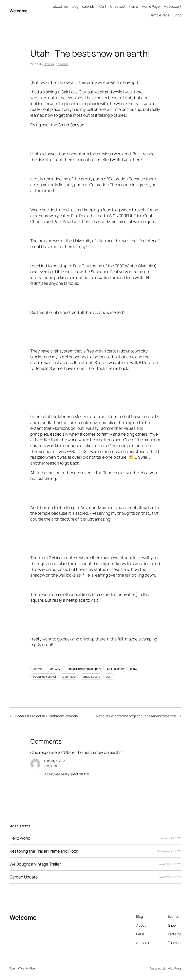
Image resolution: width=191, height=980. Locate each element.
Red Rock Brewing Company (84, 669)
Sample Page (160, 15)
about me (60, 6)
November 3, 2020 (170, 864)
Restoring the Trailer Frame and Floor (43, 851)
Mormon (38, 669)
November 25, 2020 (169, 851)
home (134, 6)
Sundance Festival (107, 272)
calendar (89, 6)
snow (134, 669)
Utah (109, 677)
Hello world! (21, 838)
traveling (63, 64)
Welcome (18, 11)
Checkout (118, 6)
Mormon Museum (74, 417)
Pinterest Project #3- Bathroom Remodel (47, 716)
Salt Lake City (116, 669)
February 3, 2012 (54, 761)
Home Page (151, 6)
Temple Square (91, 677)
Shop (177, 15)
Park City (54, 669)
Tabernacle (69, 677)
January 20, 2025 (171, 838)
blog (75, 6)
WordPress (175, 968)
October (49, 64)
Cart (103, 6)
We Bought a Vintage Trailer (35, 864)
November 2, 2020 (170, 877)
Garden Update (24, 877)
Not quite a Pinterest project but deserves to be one (136, 716)
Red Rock (80, 216)
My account (173, 6)
